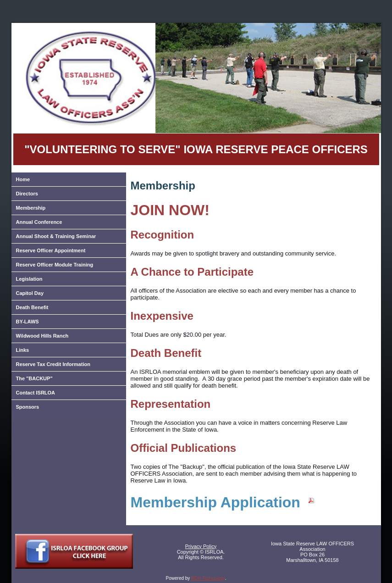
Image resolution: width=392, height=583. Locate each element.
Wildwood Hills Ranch (42, 336)
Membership (31, 208)
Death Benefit (32, 307)
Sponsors (28, 407)
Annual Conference (39, 222)
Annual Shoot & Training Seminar (56, 236)
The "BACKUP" (34, 378)
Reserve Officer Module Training (55, 265)
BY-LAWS (28, 322)
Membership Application (223, 502)
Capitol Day (30, 293)
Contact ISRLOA (36, 393)
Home (23, 179)
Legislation (29, 279)
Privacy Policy (201, 546)
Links (23, 350)
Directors (27, 194)
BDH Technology (208, 578)
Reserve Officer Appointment (51, 250)
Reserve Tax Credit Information (53, 364)
